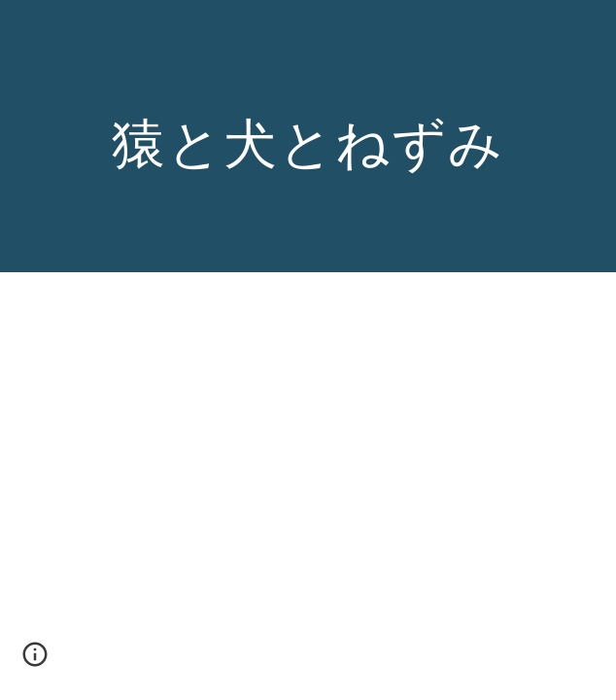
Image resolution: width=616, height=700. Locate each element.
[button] (35, 661)
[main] (308, 137)
